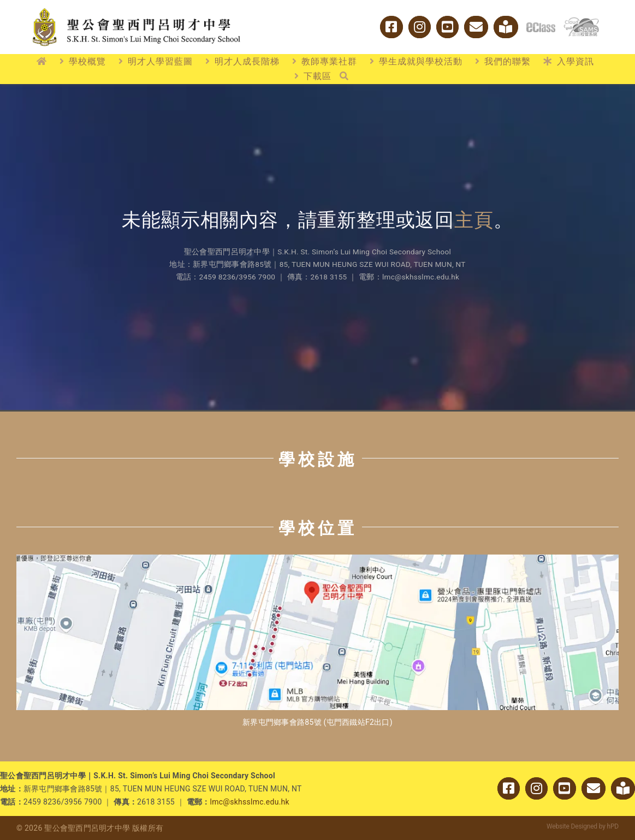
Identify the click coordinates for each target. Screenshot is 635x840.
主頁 (474, 220)
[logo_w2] (137, 10)
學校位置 (318, 528)
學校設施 (318, 459)
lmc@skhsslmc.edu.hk (250, 802)
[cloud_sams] (581, 22)
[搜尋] (344, 76)
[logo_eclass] (541, 27)
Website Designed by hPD (583, 826)
